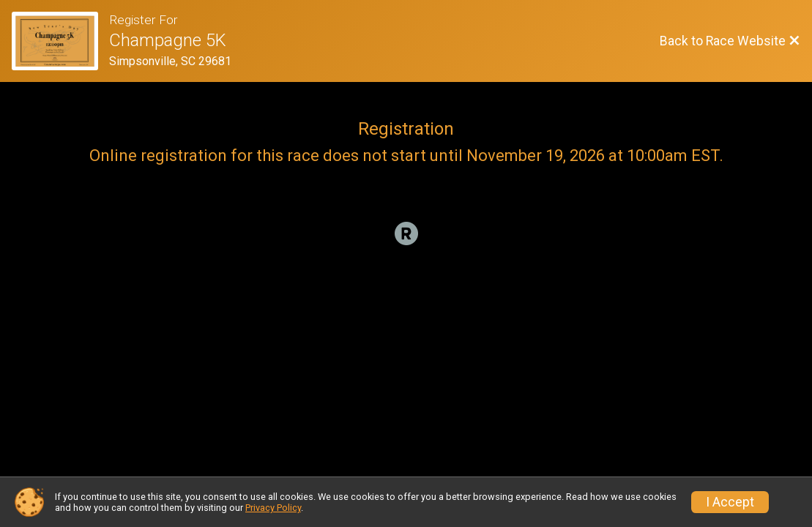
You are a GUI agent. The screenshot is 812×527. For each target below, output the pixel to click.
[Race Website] (60, 41)
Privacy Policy (273, 508)
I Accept (730, 502)
